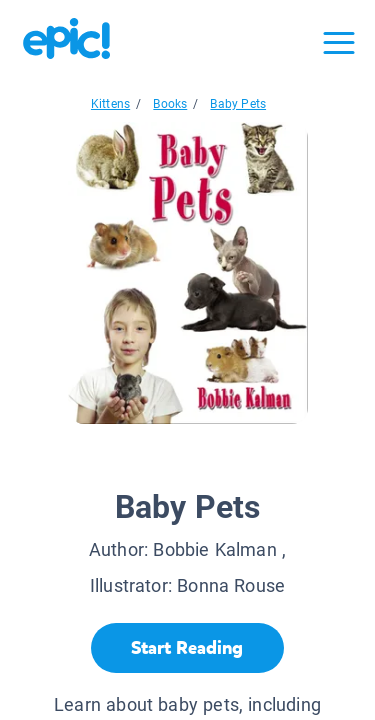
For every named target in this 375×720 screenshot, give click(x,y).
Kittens (110, 104)
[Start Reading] (187, 648)
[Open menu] (339, 43)
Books (170, 104)
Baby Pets (238, 104)
